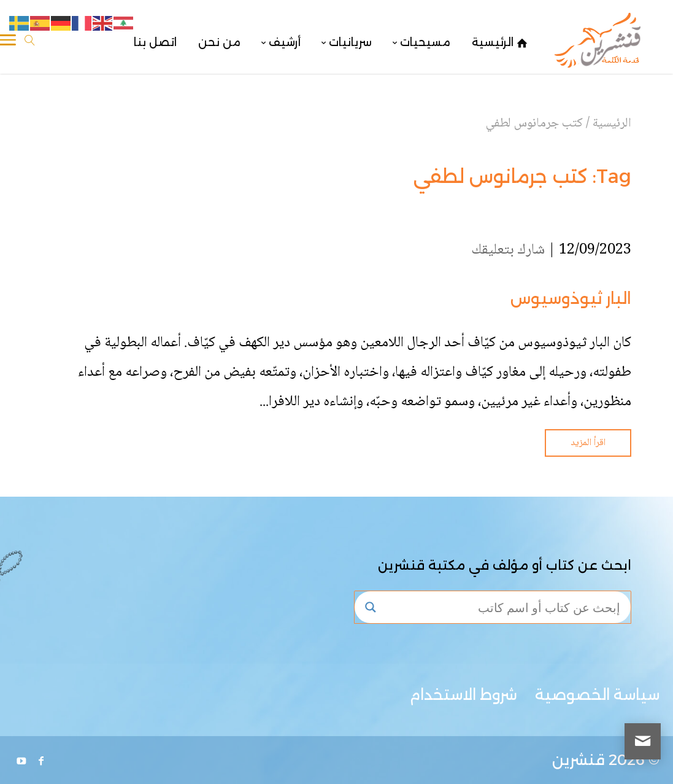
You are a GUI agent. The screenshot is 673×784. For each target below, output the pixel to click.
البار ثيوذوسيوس (571, 298)
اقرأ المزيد (588, 443)
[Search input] (504, 607)
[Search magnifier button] (371, 607)
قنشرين (579, 760)
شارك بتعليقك (508, 250)
